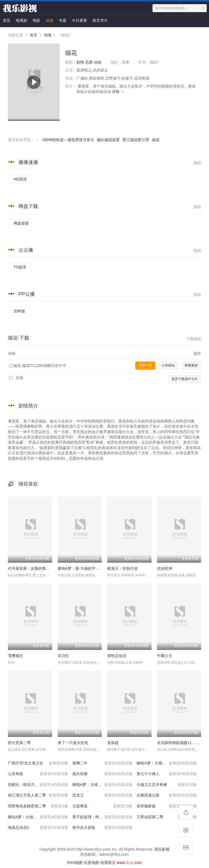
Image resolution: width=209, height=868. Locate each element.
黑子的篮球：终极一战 (103, 817)
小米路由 (168, 365)
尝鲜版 (19, 311)
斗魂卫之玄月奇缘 (167, 785)
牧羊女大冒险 (103, 828)
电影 (36, 20)
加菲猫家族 (167, 806)
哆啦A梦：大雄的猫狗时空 (38, 817)
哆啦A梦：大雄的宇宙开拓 (103, 785)
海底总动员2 (38, 828)
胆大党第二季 (19, 743)
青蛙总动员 (117, 656)
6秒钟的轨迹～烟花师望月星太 (68, 140)
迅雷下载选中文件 (185, 379)
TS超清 (20, 267)
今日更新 (79, 20)
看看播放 (191, 365)
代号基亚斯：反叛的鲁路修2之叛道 (38, 568)
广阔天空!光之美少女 (38, 763)
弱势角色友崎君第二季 (38, 806)
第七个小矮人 (167, 774)
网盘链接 (21, 223)
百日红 (63, 656)
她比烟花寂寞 (108, 140)
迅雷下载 (145, 365)
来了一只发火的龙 (73, 743)
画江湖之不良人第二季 (38, 795)
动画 (98, 62)
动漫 (50, 20)
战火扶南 (103, 774)
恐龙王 (103, 795)
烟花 (156, 140)
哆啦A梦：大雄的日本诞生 (167, 763)
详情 (118, 92)
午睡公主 (165, 656)
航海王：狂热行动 (122, 568)
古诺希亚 (103, 806)
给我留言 (108, 863)
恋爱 (89, 62)
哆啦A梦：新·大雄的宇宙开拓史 (84, 568)
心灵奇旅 (38, 774)
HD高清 (20, 179)
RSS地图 (75, 863)
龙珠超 (113, 743)
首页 (7, 20)
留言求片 (100, 20)
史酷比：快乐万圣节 (38, 785)
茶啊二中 (103, 763)
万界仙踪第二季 (167, 817)
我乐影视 (162, 849)
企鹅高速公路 (167, 795)
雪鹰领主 (16, 656)
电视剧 (21, 20)
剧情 (80, 62)
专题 (63, 20)
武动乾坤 (165, 568)
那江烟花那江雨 (136, 140)
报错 (197, 163)
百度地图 (91, 863)
